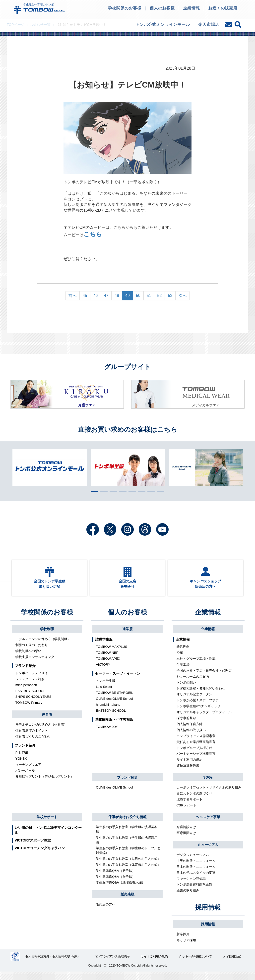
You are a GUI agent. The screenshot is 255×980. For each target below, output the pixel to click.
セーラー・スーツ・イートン (118, 680)
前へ (72, 296)
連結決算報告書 (188, 773)
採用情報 (208, 914)
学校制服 (47, 636)
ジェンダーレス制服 (30, 686)
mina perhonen (26, 692)
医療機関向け (186, 840)
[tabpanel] (128, 467)
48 (117, 296)
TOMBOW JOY (107, 734)
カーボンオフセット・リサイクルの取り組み (209, 794)
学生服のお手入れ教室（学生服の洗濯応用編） (127, 847)
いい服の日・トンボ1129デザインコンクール (48, 837)
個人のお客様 (127, 619)
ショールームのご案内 (193, 683)
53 (170, 296)
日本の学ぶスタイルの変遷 (196, 880)
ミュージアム (208, 852)
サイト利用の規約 (190, 767)
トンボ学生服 (106, 688)
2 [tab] (103, 491)
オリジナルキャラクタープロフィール (204, 719)
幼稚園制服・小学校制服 (114, 726)
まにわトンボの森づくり (194, 800)
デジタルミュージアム (193, 862)
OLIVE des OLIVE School (114, 706)
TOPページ (16, 25)
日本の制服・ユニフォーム (196, 874)
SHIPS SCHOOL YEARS (33, 704)
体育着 (47, 721)
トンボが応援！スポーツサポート (201, 707)
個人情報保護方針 (190, 731)
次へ (183, 296)
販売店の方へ (106, 911)
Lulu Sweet (104, 694)
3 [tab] (112, 491)
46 (96, 296)
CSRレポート (186, 812)
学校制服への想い (28, 658)
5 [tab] (131, 491)
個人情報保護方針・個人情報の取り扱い (53, 964)
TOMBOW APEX (108, 666)
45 (85, 296)
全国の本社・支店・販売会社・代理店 (204, 677)
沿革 (180, 660)
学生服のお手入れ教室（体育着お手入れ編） (128, 872)
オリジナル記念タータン (194, 701)
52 (159, 296)
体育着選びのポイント (32, 737)
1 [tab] (93, 491)
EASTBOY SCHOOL (30, 698)
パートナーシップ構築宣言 (196, 761)
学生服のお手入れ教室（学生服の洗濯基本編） (127, 837)
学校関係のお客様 (47, 619)
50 (138, 296)
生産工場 (183, 672)
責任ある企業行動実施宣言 (196, 749)
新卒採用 (183, 941)
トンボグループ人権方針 (194, 755)
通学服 (127, 636)
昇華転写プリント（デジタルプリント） (45, 783)
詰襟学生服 (104, 646)
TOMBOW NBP (107, 660)
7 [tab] (150, 491)
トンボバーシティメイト (33, 680)
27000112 (15, 964)
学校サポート (47, 824)
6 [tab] (140, 491)
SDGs (208, 784)
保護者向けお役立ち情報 (127, 824)
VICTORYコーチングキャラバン (40, 855)
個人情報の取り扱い (191, 737)
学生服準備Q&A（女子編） (115, 884)
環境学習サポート (190, 806)
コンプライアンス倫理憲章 (196, 743)
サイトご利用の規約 (155, 964)
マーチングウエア (28, 771)
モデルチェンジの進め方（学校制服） (43, 646)
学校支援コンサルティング (35, 664)
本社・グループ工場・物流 (196, 666)
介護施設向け (186, 834)
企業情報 (208, 619)
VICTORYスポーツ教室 (33, 847)
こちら (93, 235)
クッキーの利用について (195, 964)
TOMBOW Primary (29, 710)
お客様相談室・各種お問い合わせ (201, 695)
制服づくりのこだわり (32, 652)
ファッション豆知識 (191, 886)
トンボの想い (186, 689)
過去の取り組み (188, 898)
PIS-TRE (22, 760)
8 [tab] (159, 491)
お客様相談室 (232, 964)
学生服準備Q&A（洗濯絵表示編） (120, 890)
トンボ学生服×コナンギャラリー (200, 713)
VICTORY (103, 672)
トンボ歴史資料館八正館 (194, 892)
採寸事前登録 (186, 725)
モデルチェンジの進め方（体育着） (41, 731)
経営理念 (183, 654)
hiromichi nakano (108, 712)
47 (106, 296)
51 (149, 296)
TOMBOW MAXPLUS (111, 654)
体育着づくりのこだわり (33, 743)
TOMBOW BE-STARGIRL (114, 700)
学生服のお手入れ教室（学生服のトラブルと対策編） (128, 858)
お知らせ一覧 (40, 25)
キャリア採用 (186, 947)
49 (127, 296)
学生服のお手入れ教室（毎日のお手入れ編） (128, 866)
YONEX (21, 766)
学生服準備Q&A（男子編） (115, 878)
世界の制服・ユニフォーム (196, 868)
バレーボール (25, 777)
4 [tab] (122, 491)
